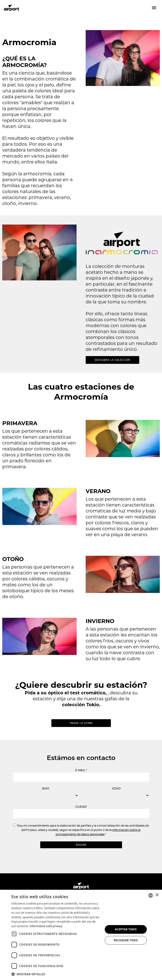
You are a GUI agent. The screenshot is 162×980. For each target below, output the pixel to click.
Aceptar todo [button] (126, 929)
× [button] (157, 895)
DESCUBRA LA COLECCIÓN (112, 360)
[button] (56, 974)
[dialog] (81, 935)
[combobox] (151, 895)
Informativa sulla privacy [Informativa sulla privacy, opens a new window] (46, 926)
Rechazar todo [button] (126, 940)
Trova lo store (81, 723)
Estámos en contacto (81, 758)
